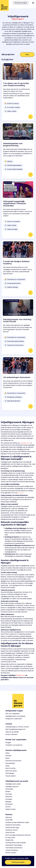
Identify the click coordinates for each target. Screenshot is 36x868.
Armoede (8, 756)
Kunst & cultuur (11, 768)
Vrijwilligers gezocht (12, 787)
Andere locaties (11, 809)
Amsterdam (9, 789)
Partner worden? (11, 853)
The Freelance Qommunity (14, 848)
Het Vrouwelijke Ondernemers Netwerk (18, 835)
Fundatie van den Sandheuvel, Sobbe (17, 823)
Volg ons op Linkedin (12, 732)
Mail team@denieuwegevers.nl (15, 729)
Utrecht (8, 807)
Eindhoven (9, 797)
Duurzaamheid (10, 763)
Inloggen (8, 743)
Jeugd (7, 766)
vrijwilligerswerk (25, 443)
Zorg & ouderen (11, 776)
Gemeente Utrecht (12, 830)
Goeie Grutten (10, 833)
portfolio (21, 493)
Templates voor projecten (14, 745)
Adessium (9, 817)
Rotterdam (9, 804)
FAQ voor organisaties (13, 714)
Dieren (7, 758)
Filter (27, 55)
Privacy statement (12, 734)
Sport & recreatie (11, 771)
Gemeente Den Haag (12, 828)
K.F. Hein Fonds (10, 838)
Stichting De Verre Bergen (14, 845)
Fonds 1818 (9, 820)
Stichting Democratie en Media (16, 843)
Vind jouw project (21, 3)
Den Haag (9, 794)
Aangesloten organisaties (14, 719)
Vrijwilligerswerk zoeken (13, 784)
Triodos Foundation (12, 850)
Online (7, 753)
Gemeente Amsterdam (13, 825)
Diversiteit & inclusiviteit (13, 761)
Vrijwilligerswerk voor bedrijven (15, 716)
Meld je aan (21, 675)
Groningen (9, 799)
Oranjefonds (9, 840)
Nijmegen (8, 802)
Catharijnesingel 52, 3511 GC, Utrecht (17, 727)
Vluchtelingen (10, 773)
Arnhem (8, 792)
